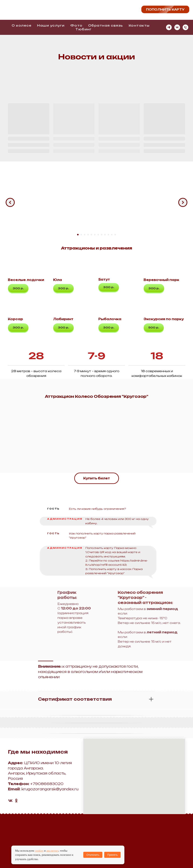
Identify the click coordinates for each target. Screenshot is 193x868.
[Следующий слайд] (183, 202)
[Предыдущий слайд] (10, 202)
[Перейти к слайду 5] (91, 235)
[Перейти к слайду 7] (98, 235)
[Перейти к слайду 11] (112, 235)
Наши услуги (51, 25)
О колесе (22, 25)
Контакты (139, 25)
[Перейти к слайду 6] (95, 235)
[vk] (177, 27)
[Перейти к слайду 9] (105, 235)
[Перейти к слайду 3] (85, 235)
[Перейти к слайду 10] (108, 235)
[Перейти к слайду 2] (81, 235)
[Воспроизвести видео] (96, 202)
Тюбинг (83, 29)
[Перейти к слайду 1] (78, 235)
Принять (112, 855)
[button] (18, 288)
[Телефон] (185, 27)
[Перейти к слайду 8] (102, 235)
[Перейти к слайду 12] (115, 235)
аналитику (52, 851)
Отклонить (93, 855)
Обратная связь (106, 25)
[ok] (16, 801)
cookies (39, 851)
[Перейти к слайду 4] (88, 235)
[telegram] (169, 27)
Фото (76, 25)
